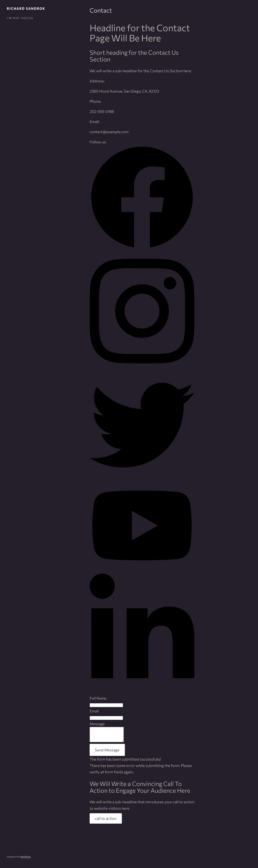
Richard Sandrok (26, 9)
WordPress (26, 859)
